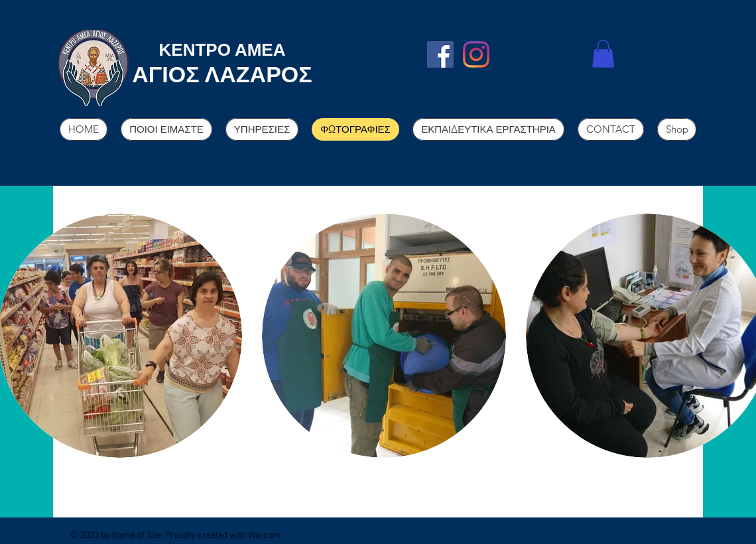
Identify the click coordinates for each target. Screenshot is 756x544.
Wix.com (264, 536)
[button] (603, 54)
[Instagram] (476, 54)
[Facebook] (440, 54)
